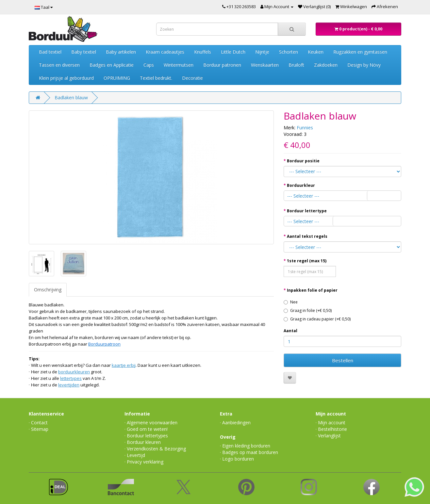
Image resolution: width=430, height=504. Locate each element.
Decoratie (192, 78)
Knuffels (203, 52)
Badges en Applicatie (112, 65)
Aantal (290, 331)
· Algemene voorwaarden (151, 423)
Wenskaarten (265, 65)
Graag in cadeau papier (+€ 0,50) (317, 319)
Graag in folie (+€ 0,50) (308, 310)
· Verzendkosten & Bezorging (155, 449)
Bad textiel (50, 52)
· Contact (38, 423)
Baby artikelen (121, 52)
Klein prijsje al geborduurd (66, 78)
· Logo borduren (237, 459)
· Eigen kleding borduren (245, 446)
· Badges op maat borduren (249, 452)
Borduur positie (303, 161)
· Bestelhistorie (331, 429)
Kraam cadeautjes (165, 52)
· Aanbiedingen (235, 423)
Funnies (305, 128)
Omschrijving (48, 290)
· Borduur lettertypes (146, 436)
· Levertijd (135, 455)
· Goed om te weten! (146, 429)
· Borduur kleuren (143, 442)
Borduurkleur (301, 185)
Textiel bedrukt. (156, 78)
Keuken (316, 52)
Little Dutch (233, 52)
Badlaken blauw (71, 98)
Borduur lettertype (307, 211)
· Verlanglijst (328, 436)
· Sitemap (39, 429)
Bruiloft (296, 65)
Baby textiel (84, 52)
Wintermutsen (179, 65)
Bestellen (343, 360)
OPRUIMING (117, 78)
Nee (291, 302)
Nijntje (262, 52)
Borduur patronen (222, 65)
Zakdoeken (326, 65)
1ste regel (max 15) (307, 261)
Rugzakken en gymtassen (360, 52)
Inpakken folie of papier (312, 290)
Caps (149, 65)
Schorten (289, 52)
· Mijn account (331, 423)
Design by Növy (364, 65)
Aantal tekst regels (307, 236)
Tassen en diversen (59, 65)
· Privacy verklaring (144, 462)
